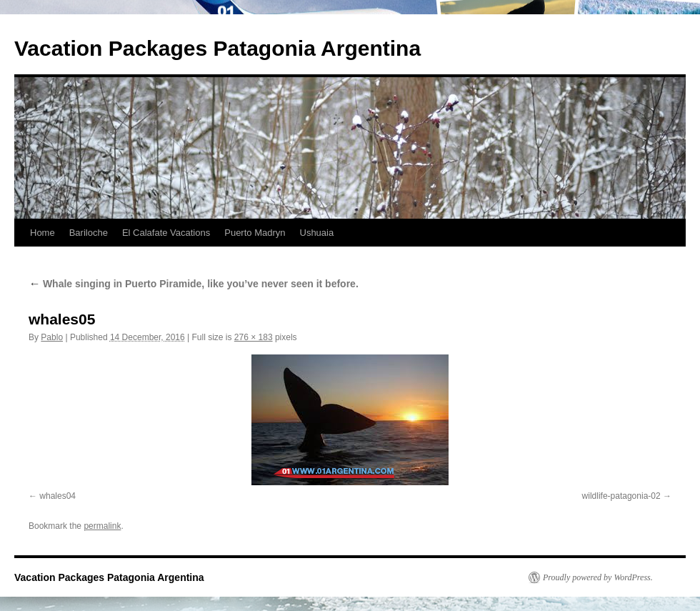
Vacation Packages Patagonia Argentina (217, 48)
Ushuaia (317, 233)
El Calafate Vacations (166, 233)
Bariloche (89, 233)
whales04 (57, 496)
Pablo (52, 337)
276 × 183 (254, 337)
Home (42, 233)
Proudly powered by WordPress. (598, 577)
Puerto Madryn (255, 233)
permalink (102, 526)
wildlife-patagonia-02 (621, 496)
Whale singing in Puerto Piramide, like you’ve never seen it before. (194, 284)
